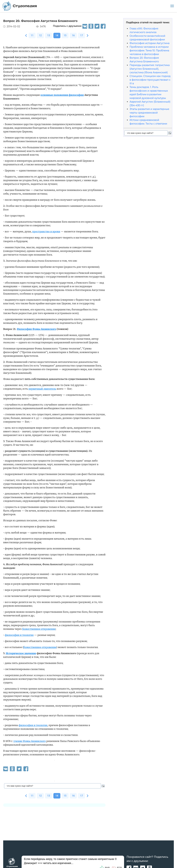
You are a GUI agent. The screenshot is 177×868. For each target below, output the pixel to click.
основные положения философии (62, 95)
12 (40, 35)
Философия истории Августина (149, 43)
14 (57, 35)
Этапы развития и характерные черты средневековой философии (149, 113)
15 (65, 35)
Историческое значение (21, 653)
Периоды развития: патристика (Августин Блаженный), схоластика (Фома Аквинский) (150, 69)
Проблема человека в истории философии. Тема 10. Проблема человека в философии (149, 51)
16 (73, 35)
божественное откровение (40, 647)
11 (32, 35)
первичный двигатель (42, 389)
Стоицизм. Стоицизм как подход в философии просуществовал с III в (150, 80)
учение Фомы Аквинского (30, 741)
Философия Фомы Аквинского (36, 329)
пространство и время (46, 231)
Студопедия (20, 6)
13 (49, 35)
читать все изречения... (58, 863)
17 (82, 35)
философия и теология (19, 635)
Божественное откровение (39, 629)
